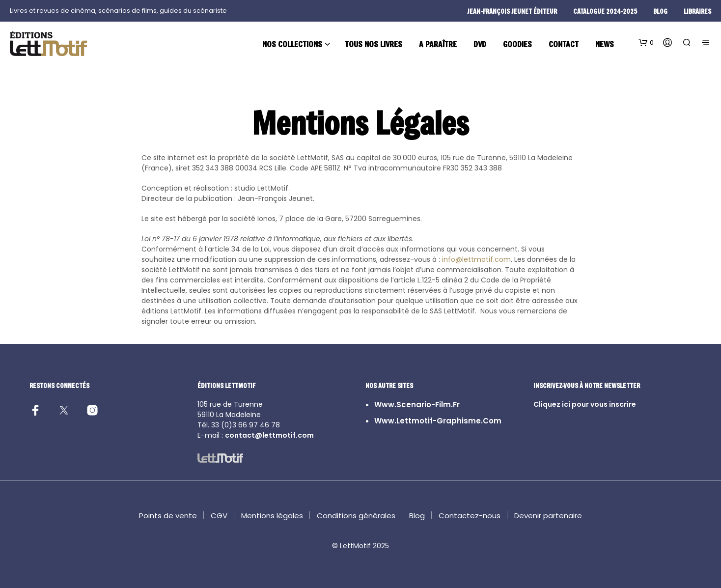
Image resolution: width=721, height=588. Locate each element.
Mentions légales (272, 516)
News (605, 44)
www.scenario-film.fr (417, 405)
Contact (564, 44)
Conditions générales (356, 516)
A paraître (438, 44)
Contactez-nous (470, 516)
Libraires (697, 11)
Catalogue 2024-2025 (605, 11)
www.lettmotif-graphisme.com (438, 421)
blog (660, 11)
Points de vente (168, 516)
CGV (219, 516)
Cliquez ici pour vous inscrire (585, 404)
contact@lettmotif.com (269, 435)
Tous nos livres (374, 44)
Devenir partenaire (548, 516)
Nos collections (292, 44)
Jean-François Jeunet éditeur (512, 11)
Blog (417, 516)
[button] (646, 43)
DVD (480, 44)
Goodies (517, 44)
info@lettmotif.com (476, 259)
